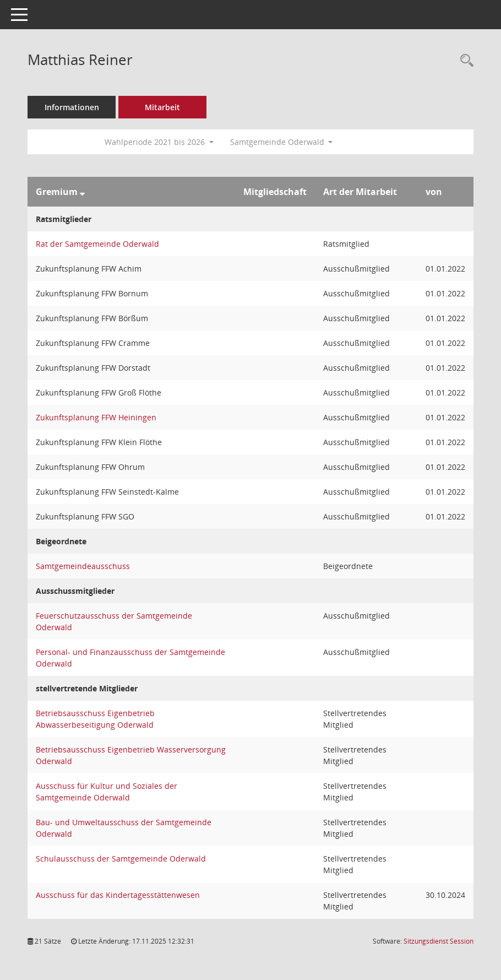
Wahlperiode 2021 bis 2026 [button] (159, 142)
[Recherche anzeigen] (464, 61)
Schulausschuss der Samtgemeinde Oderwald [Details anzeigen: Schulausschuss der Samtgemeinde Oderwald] (121, 859)
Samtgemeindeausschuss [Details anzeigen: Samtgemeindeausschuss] (83, 566)
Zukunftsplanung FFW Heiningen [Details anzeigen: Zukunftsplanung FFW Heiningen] (96, 417)
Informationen (72, 107)
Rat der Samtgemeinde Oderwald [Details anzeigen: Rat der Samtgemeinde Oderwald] (97, 244)
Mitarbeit (162, 107)
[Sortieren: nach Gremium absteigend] (82, 192)
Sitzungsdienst (439, 941)
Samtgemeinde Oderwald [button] (282, 142)
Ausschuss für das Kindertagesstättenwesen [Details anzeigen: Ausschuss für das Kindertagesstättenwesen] (118, 895)
